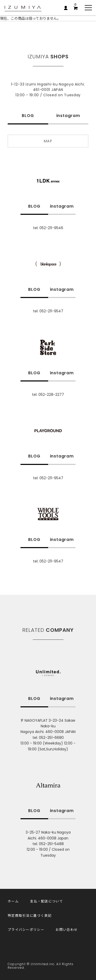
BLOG (28, 116)
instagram (68, 116)
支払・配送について (46, 901)
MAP (48, 141)
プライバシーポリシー (26, 929)
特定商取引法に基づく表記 (30, 915)
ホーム (13, 901)
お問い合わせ (67, 929)
